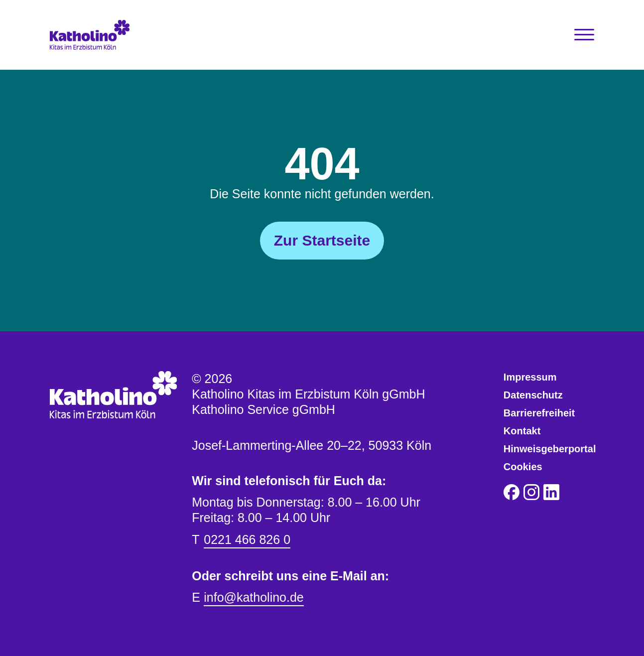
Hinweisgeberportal (550, 449)
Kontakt (522, 431)
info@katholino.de (254, 597)
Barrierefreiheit (539, 413)
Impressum (530, 377)
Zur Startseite (322, 240)
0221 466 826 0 (247, 539)
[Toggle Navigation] (584, 35)
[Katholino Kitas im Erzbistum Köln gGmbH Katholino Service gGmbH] (118, 35)
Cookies (523, 467)
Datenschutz (533, 395)
